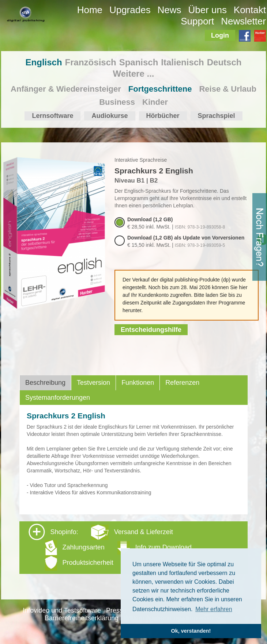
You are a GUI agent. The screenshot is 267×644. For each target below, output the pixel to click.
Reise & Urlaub (228, 89)
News (170, 10)
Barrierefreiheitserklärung (82, 618)
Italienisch (182, 62)
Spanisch (139, 62)
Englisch (44, 62)
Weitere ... (134, 74)
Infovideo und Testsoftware (62, 610)
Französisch (91, 62)
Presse (116, 610)
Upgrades (130, 10)
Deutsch (224, 62)
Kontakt (250, 10)
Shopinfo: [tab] (110, 547)
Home (90, 10)
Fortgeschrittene (160, 89)
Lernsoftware (52, 116)
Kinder (155, 102)
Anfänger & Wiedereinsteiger (66, 89)
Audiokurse (110, 116)
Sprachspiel (217, 116)
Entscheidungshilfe (151, 330)
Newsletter (243, 21)
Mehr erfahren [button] (214, 609)
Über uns (207, 10)
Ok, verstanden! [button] (191, 631)
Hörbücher (163, 116)
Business (117, 102)
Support (197, 21)
